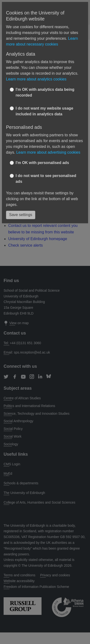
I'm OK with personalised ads (42, 163)
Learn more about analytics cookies (36, 79)
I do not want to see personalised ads (46, 179)
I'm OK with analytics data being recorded (45, 92)
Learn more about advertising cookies (48, 152)
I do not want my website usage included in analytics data (44, 111)
